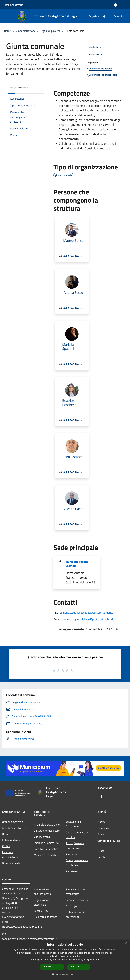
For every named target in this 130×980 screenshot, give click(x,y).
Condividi (95, 47)
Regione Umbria (14, 5)
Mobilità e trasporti (45, 855)
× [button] (126, 943)
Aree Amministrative (14, 828)
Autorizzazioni (74, 871)
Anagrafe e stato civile (47, 824)
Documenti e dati (12, 863)
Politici (6, 846)
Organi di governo (50, 31)
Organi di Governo (12, 822)
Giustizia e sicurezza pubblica (77, 835)
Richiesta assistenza (46, 917)
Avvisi (101, 834)
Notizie (102, 822)
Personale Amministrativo (11, 855)
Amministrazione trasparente (75, 891)
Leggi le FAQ (41, 911)
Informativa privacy (77, 900)
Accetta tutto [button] (52, 967)
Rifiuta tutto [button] (79, 967)
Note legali (72, 906)
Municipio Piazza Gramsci (77, 564)
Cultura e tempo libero (47, 831)
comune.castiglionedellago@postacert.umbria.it (87, 613)
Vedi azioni (96, 54)
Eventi (101, 857)
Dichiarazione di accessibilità (75, 914)
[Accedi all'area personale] (116, 5)
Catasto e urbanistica (46, 849)
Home (7, 31)
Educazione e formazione (73, 824)
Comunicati (104, 828)
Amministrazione (26, 31)
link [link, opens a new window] (98, 960)
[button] (65, 974)
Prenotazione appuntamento (42, 891)
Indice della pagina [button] (20, 88)
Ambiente (71, 854)
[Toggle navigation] (7, 16)
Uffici (5, 834)
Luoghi (101, 851)
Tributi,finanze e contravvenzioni (75, 846)
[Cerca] (123, 16)
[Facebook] (103, 16)
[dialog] (65, 960)
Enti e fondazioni (12, 840)
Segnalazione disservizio (41, 902)
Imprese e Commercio (46, 843)
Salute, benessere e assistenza (77, 863)
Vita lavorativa (42, 837)
